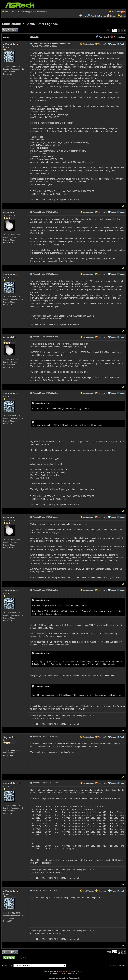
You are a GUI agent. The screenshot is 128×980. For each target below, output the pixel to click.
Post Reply (10, 30)
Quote (114, 44)
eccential (10, 213)
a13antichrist (12, 44)
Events (102, 16)
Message (34, 37)
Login (124, 16)
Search (93, 16)
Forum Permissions (118, 965)
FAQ (84, 16)
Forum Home (11, 12)
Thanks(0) (101, 44)
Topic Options (118, 37)
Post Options (87, 44)
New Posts (116, 12)
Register (114, 16)
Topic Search (102, 37)
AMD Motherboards (43, 12)
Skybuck (9, 737)
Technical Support (25, 12)
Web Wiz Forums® (66, 972)
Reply (122, 44)
